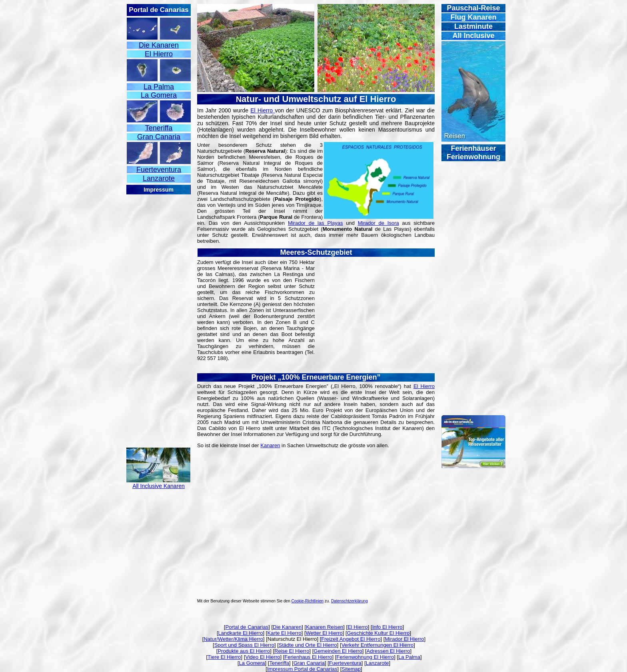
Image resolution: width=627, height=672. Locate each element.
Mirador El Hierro (404, 639)
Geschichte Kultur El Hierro (378, 633)
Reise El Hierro (292, 651)
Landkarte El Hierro (241, 633)
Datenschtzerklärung (349, 601)
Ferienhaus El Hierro (308, 657)
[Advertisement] (158, 315)
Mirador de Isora (378, 223)
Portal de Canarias (247, 627)
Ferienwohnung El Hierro (365, 657)
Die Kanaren (287, 627)
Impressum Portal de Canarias (302, 669)
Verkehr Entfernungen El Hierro (378, 645)
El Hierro (263, 110)
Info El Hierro (387, 627)
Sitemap (351, 669)
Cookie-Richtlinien (308, 601)
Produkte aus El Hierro (244, 651)
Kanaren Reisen (324, 627)
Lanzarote (377, 663)
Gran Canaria (309, 663)
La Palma (409, 657)
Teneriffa (279, 663)
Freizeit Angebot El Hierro (351, 639)
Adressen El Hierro (388, 651)
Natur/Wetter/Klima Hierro (233, 639)
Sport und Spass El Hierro (244, 645)
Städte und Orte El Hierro (308, 645)
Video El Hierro (263, 657)
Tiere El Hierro (224, 657)
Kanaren (270, 445)
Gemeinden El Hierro (338, 651)
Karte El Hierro (284, 633)
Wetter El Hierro (324, 633)
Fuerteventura (345, 663)
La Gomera (252, 663)
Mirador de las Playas (315, 223)
